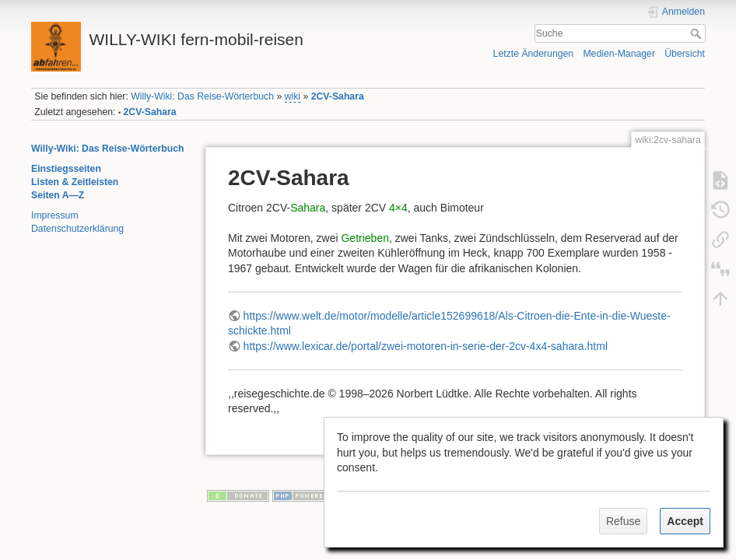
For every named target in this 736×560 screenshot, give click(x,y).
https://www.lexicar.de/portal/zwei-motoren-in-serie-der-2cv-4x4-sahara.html (426, 346)
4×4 (398, 208)
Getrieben (364, 238)
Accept (685, 521)
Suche (697, 33)
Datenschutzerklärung (77, 229)
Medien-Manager (619, 54)
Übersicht (685, 54)
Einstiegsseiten (66, 169)
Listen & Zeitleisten (75, 182)
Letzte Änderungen (534, 54)
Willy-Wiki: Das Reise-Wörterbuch (202, 96)
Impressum (55, 215)
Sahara (308, 208)
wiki (293, 96)
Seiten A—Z (58, 195)
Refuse (623, 521)
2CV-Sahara (338, 96)
